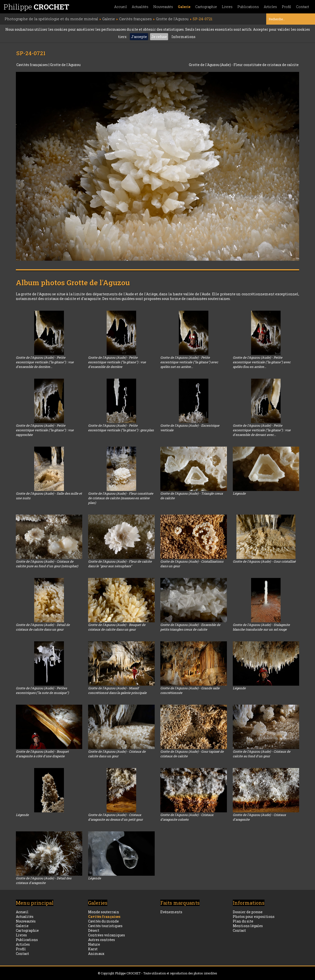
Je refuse (159, 37)
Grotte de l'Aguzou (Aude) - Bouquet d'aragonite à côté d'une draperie (42, 754)
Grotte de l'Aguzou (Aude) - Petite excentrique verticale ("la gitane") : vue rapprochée (45, 430)
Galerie (184, 7)
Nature (94, 944)
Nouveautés (163, 7)
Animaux (96, 954)
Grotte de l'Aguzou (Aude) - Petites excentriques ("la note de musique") (42, 690)
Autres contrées (102, 940)
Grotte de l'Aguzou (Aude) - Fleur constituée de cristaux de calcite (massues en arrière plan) (121, 498)
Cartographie (206, 7)
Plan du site (243, 921)
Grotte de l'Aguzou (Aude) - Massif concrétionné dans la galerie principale (117, 690)
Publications (248, 7)
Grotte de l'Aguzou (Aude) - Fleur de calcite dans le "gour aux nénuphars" (120, 564)
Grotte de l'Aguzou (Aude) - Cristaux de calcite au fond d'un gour (262, 754)
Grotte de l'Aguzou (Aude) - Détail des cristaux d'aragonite (44, 880)
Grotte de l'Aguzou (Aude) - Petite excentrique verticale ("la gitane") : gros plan (121, 428)
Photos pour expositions (254, 917)
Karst (93, 949)
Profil (286, 7)
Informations (183, 37)
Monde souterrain (104, 912)
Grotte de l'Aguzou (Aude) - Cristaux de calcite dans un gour (117, 754)
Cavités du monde (103, 921)
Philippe (36, 7)
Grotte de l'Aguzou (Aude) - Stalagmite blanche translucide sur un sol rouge (261, 627)
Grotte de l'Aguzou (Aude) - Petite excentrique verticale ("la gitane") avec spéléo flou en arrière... (262, 362)
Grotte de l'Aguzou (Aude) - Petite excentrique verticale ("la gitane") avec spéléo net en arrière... (189, 362)
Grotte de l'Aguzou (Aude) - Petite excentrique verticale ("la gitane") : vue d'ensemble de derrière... (45, 362)
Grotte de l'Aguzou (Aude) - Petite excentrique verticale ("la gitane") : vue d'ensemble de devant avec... (262, 430)
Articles (270, 7)
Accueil (121, 7)
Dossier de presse (248, 912)
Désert (94, 930)
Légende (239, 493)
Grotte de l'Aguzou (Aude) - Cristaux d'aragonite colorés (187, 817)
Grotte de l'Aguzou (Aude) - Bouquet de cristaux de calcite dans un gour (117, 627)
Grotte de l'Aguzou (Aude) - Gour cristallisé (264, 561)
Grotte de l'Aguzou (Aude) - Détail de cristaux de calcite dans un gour (43, 627)
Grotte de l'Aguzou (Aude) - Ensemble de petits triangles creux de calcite (190, 627)
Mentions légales (248, 926)
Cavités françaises (32, 65)
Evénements (171, 912)
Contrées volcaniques (107, 935)
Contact (302, 7)
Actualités (140, 7)
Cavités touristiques (105, 926)
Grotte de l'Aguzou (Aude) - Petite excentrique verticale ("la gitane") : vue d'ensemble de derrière (117, 362)
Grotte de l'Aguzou (65, 65)
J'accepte (139, 37)
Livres (227, 7)
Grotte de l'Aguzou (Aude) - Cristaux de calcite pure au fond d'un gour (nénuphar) (47, 564)
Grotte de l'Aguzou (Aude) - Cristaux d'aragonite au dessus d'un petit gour (115, 817)
